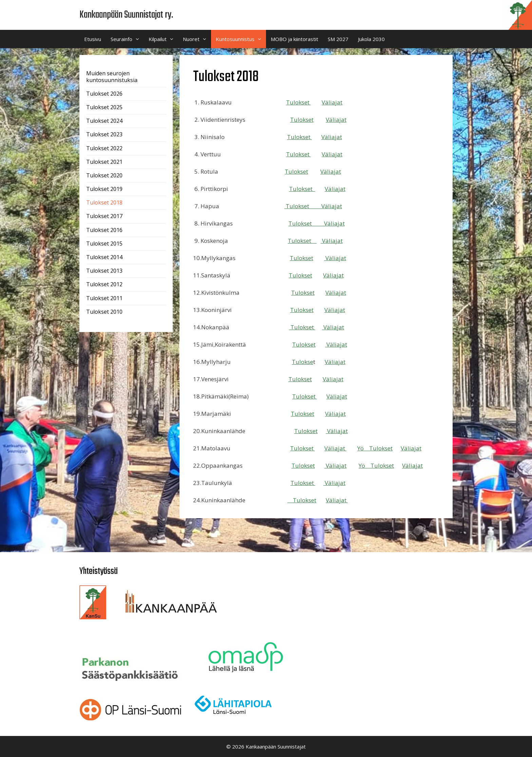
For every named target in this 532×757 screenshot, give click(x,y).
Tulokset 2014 (104, 257)
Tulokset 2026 (104, 94)
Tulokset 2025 (104, 107)
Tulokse (299, 223)
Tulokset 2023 (104, 134)
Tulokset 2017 (104, 216)
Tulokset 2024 (104, 121)
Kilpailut (163, 39)
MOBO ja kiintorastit (294, 39)
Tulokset (298, 102)
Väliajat (332, 102)
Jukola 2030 (371, 39)
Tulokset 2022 (104, 148)
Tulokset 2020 (104, 175)
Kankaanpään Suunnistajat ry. (126, 15)
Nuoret (197, 39)
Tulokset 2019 (104, 189)
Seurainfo (127, 39)
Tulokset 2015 (104, 244)
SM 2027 (338, 39)
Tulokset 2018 (104, 202)
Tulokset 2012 (104, 284)
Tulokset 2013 (104, 271)
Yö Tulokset (375, 448)
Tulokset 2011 (104, 298)
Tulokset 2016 (104, 230)
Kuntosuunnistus (241, 39)
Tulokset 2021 (104, 162)
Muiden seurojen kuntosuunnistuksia (112, 76)
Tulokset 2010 (104, 312)
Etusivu (93, 39)
